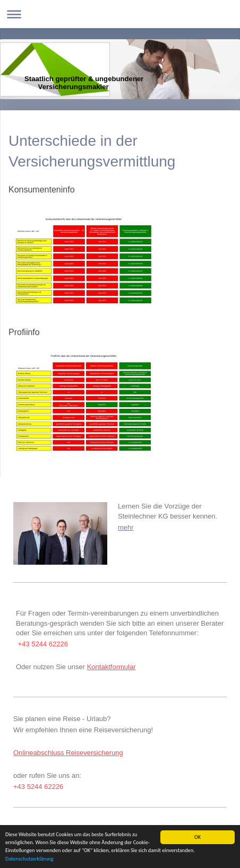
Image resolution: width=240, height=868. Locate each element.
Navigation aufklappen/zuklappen (120, 14)
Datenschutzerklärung (29, 859)
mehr (126, 527)
